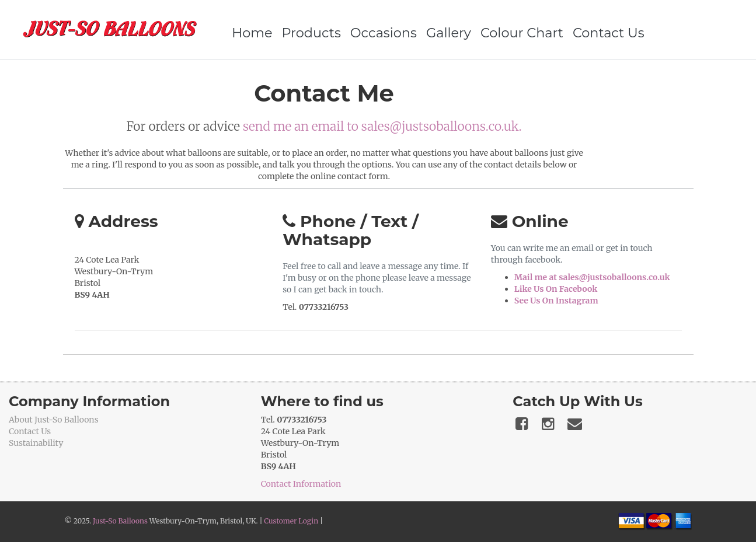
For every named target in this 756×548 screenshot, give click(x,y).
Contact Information (301, 484)
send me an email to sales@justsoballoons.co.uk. (382, 126)
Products (311, 33)
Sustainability (36, 443)
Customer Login (291, 521)
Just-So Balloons (120, 521)
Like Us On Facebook (556, 289)
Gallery (449, 33)
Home (252, 33)
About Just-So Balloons (54, 420)
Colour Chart (522, 33)
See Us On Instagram (556, 301)
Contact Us (609, 33)
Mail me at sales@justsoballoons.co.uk (592, 277)
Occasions (384, 33)
